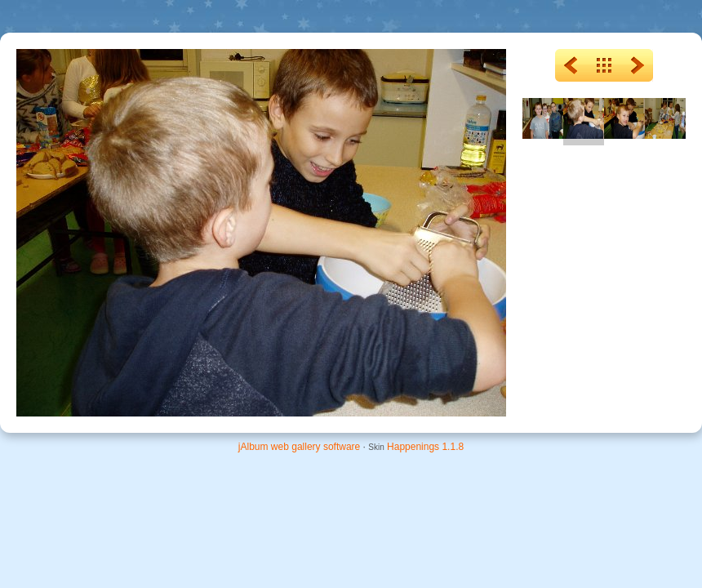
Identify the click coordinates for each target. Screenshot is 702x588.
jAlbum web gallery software (299, 447)
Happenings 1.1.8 (425, 447)
